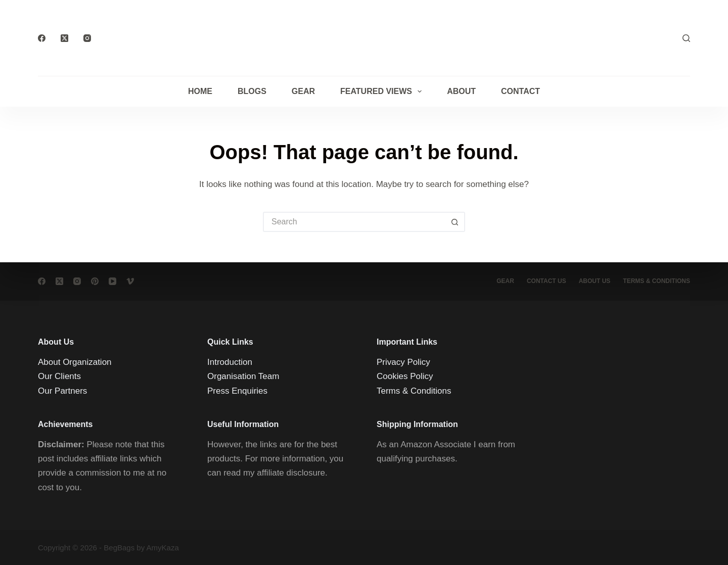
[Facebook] (42, 38)
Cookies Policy (405, 376)
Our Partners (62, 390)
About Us (595, 281)
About (461, 91)
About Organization (75, 362)
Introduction (230, 362)
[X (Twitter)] (64, 38)
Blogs (252, 91)
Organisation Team (243, 376)
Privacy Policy (403, 362)
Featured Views (383, 91)
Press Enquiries (237, 390)
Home (200, 91)
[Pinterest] (95, 281)
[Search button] (455, 222)
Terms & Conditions (414, 390)
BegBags (119, 548)
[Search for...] (354, 222)
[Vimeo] (130, 281)
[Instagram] (87, 38)
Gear (303, 91)
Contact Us (547, 281)
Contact (520, 91)
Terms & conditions (656, 281)
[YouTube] (112, 281)
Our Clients (59, 376)
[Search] (686, 38)
